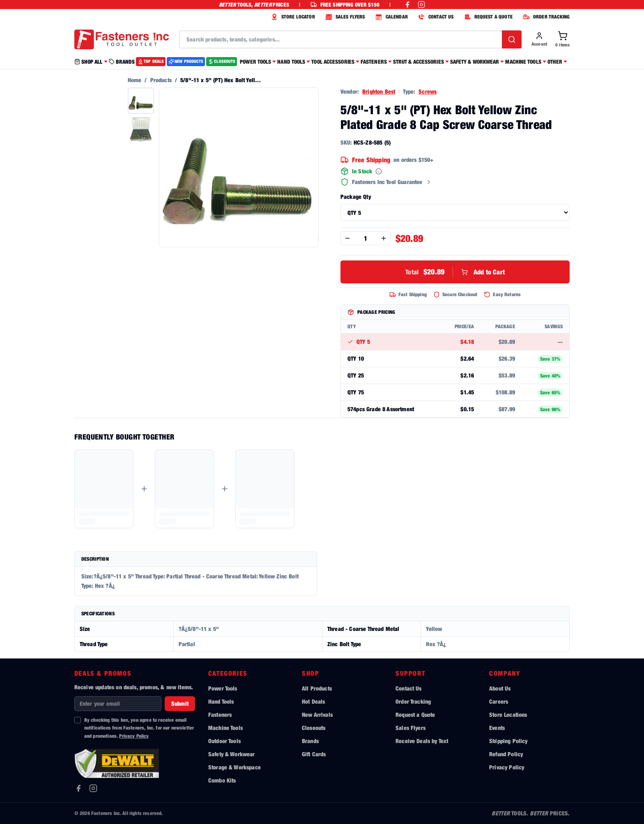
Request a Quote (415, 715)
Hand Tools (221, 701)
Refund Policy (506, 754)
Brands (310, 741)
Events (497, 728)
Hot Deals (313, 701)
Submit (180, 703)
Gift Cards (314, 754)
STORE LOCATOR (292, 17)
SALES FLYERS (344, 17)
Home (135, 80)
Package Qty (356, 197)
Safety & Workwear (232, 754)
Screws (428, 91)
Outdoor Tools (224, 741)
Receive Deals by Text (422, 741)
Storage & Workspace (235, 767)
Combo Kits (222, 780)
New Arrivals (317, 715)
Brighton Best (379, 91)
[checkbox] (78, 720)
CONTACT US (435, 17)
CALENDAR (391, 17)
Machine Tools (225, 728)
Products (161, 80)
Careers (499, 701)
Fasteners (220, 715)
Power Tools (223, 688)
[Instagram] (93, 788)
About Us (500, 688)
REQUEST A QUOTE (487, 17)
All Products (317, 688)
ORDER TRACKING (545, 17)
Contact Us (409, 688)
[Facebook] (78, 788)
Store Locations (508, 715)
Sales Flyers (411, 728)
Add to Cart (455, 272)
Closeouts (314, 728)
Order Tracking (413, 701)
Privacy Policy (134, 736)
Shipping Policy (508, 741)
